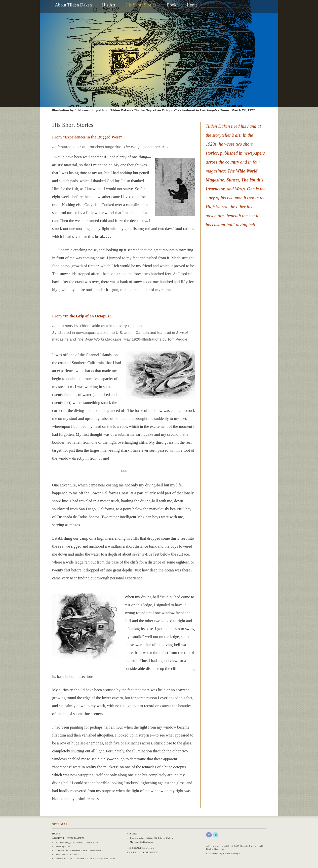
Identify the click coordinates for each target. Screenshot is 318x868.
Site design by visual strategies (224, 854)
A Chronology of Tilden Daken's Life (77, 843)
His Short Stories (141, 5)
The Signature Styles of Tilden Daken (152, 838)
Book (172, 5)
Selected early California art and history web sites (85, 859)
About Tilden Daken (73, 5)
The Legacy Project (142, 852)
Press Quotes (63, 847)
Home (192, 5)
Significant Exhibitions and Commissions (79, 851)
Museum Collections (141, 842)
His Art (109, 5)
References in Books (67, 855)
